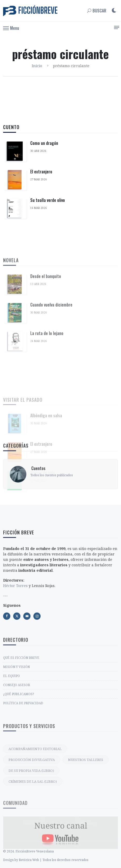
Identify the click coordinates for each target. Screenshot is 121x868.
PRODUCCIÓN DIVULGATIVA (32, 801)
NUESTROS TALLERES (86, 801)
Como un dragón (44, 143)
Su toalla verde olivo (48, 200)
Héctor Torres (15, 628)
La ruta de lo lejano (47, 392)
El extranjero (41, 172)
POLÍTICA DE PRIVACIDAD (23, 744)
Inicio (37, 66)
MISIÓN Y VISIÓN (16, 707)
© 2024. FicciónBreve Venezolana (28, 862)
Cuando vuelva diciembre (51, 364)
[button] (11, 28)
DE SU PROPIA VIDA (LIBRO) (31, 811)
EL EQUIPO (12, 717)
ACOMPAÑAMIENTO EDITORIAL (35, 790)
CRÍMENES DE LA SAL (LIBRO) (33, 822)
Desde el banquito (46, 335)
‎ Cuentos (38, 489)
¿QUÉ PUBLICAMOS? (18, 735)
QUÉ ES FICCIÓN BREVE (21, 698)
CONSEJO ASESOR (17, 726)
